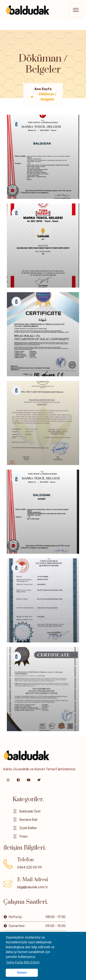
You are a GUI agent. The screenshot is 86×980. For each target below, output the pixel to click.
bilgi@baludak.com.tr (33, 887)
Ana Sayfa (43, 89)
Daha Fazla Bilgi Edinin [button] (23, 962)
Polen (24, 836)
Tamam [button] (22, 973)
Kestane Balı (28, 820)
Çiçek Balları (28, 828)
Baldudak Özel (30, 811)
